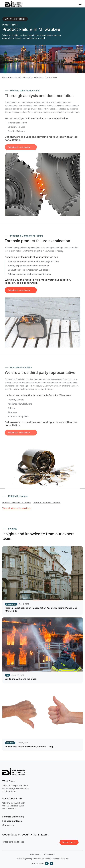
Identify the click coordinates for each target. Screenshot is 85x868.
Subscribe (69, 842)
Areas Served (15, 77)
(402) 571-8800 (9, 809)
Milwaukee (38, 77)
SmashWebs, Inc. (62, 859)
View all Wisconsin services (16, 508)
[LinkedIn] (51, 863)
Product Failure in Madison (47, 503)
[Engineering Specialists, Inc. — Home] (14, 4)
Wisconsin (27, 77)
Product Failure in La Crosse (17, 503)
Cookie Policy (50, 854)
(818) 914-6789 (9, 791)
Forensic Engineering (13, 817)
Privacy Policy (36, 854)
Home (5, 77)
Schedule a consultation (19, 292)
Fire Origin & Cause (12, 821)
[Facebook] (47, 863)
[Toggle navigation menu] (80, 4)
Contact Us (8, 825)
